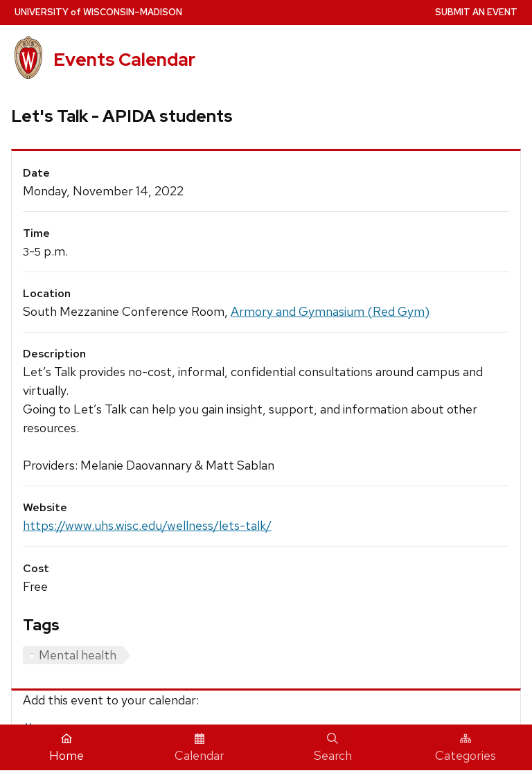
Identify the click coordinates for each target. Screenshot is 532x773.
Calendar (199, 748)
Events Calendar (124, 60)
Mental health (78, 655)
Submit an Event (476, 12)
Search (333, 748)
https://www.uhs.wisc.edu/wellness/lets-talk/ (147, 525)
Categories (465, 748)
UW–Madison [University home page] (98, 12)
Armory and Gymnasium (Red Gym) (330, 311)
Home (66, 748)
